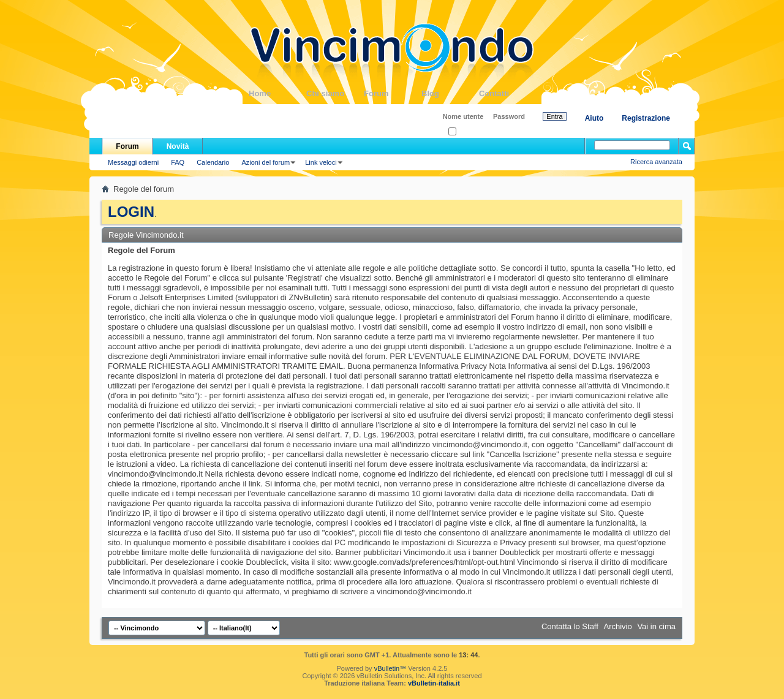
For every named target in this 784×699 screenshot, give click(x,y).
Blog (450, 93)
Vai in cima (656, 626)
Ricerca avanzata (656, 162)
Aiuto (594, 118)
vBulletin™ (390, 668)
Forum (393, 93)
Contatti (508, 93)
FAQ (178, 162)
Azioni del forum (266, 162)
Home (277, 93)
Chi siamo (335, 93)
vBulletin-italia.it (434, 683)
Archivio (618, 626)
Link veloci (321, 162)
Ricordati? (467, 132)
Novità (178, 146)
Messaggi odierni (133, 162)
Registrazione (646, 118)
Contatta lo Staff (570, 626)
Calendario (213, 162)
